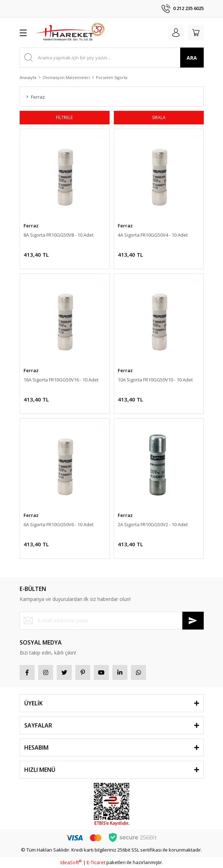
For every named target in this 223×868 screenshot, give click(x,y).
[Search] (112, 58)
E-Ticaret (96, 862)
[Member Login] (176, 33)
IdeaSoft (71, 862)
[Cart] (196, 33)
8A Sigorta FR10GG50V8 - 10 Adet (59, 235)
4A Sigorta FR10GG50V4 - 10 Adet (153, 235)
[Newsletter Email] (112, 621)
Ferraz (31, 226)
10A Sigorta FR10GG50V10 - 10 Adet (155, 380)
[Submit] (193, 621)
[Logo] (70, 33)
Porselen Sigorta (112, 77)
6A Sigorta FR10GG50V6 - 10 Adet (59, 524)
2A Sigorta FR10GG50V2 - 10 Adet (153, 524)
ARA (192, 58)
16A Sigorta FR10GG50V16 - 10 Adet (61, 380)
